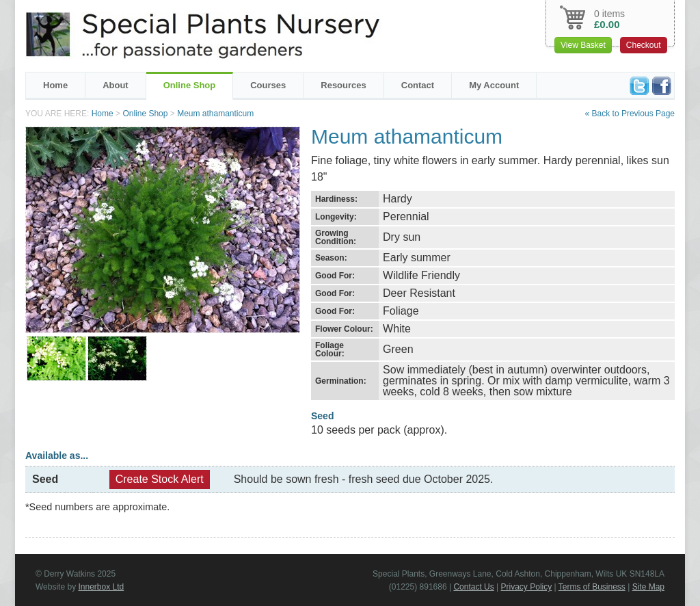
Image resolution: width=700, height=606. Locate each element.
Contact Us (473, 587)
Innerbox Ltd (101, 587)
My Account (494, 85)
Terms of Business (592, 587)
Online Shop (190, 85)
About (116, 85)
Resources (343, 85)
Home (55, 85)
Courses (268, 85)
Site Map (648, 587)
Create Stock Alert (160, 479)
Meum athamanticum (215, 114)
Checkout (644, 45)
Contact (418, 85)
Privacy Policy (527, 587)
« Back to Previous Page (630, 114)
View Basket (583, 45)
